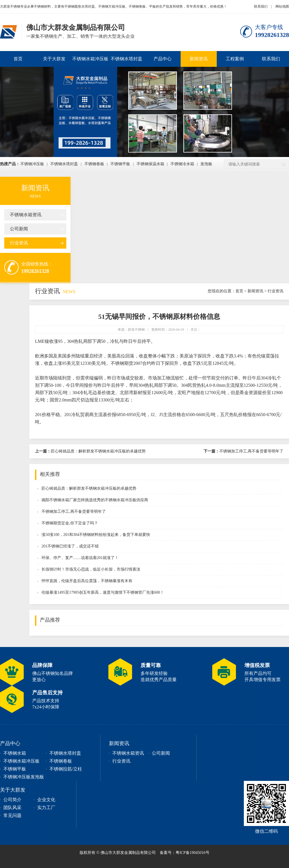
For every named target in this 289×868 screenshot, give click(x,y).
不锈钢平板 (120, 164)
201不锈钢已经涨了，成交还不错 (70, 546)
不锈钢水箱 (15, 753)
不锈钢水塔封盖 (126, 59)
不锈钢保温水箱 (150, 164)
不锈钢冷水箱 (182, 164)
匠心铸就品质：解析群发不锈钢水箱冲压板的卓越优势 (90, 451)
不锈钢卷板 (94, 164)
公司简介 (12, 800)
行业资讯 (19, 243)
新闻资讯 (199, 59)
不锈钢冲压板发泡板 (24, 777)
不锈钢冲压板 (32, 164)
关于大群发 (54, 59)
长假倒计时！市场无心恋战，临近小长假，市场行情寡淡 (91, 569)
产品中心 (163, 59)
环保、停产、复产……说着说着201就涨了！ (80, 558)
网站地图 (282, 6)
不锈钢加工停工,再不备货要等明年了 (244, 451)
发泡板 (206, 164)
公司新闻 (19, 229)
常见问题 (12, 815)
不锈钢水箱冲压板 (90, 59)
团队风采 (12, 808)
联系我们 (261, 6)
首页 (18, 59)
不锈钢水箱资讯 (26, 215)
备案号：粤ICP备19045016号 (185, 853)
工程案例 (235, 59)
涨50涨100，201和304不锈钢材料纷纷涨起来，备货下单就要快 (96, 535)
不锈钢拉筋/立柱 (66, 769)
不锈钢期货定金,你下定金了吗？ (70, 523)
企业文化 (46, 800)
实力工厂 (46, 808)
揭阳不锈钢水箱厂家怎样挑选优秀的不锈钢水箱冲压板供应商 (95, 500)
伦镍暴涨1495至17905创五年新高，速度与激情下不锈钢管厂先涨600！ (103, 592)
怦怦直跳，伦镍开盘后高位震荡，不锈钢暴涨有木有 (87, 581)
